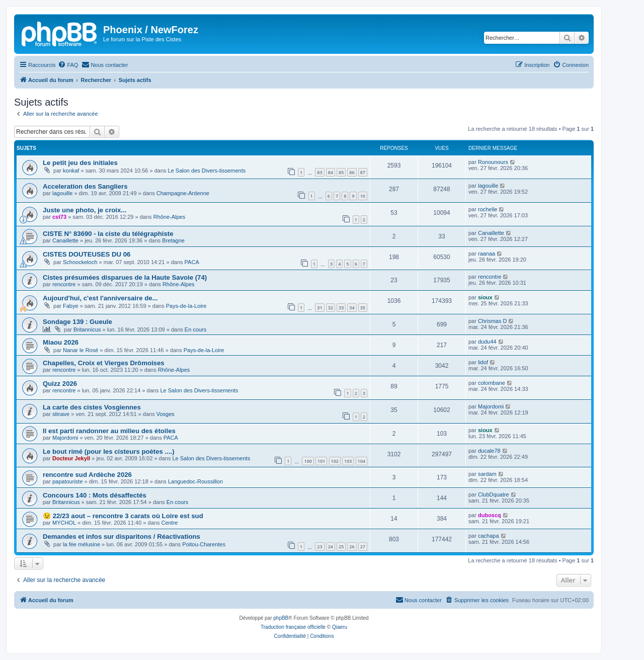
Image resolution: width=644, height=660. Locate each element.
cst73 (59, 217)
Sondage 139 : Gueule (77, 322)
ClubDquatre (494, 494)
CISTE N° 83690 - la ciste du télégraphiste (108, 234)
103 (348, 461)
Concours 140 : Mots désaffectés (95, 495)
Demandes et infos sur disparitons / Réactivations (122, 537)
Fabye (71, 306)
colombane (492, 383)
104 (361, 461)
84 (331, 172)
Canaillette (65, 240)
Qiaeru (340, 627)
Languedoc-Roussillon (195, 481)
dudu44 (487, 342)
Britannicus (87, 329)
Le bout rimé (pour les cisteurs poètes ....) (109, 451)
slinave (61, 414)
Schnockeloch (80, 262)
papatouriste (68, 481)
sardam (487, 474)
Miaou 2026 (61, 342)
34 (352, 308)
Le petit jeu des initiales (80, 163)
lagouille (62, 193)
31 (319, 308)
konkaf (71, 171)
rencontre (64, 284)
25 (341, 547)
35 (363, 308)
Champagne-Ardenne (183, 193)
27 (363, 547)
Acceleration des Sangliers (85, 186)
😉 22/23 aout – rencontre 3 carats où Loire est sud (123, 516)
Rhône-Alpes (170, 217)
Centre (169, 523)
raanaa (487, 254)
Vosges (166, 414)
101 (321, 461)
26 (352, 547)
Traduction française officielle (293, 627)
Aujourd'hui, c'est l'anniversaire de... (100, 298)
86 (352, 172)
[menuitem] (68, 65)
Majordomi (491, 406)
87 (363, 172)
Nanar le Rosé (80, 350)
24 (331, 547)
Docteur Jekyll (71, 458)
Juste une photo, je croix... (85, 210)
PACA (192, 262)
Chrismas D (492, 321)
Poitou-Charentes (204, 544)
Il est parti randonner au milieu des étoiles (109, 431)
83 (319, 172)
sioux (485, 297)
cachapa (489, 536)
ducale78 (489, 451)
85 (341, 172)
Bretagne (173, 240)
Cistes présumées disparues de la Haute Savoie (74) (125, 277)
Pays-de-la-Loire (186, 306)
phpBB (281, 618)
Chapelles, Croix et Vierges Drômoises (104, 363)
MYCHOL (64, 523)
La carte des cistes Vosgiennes (92, 407)
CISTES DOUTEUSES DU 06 (87, 254)
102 (335, 461)
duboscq (490, 515)
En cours (195, 329)
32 (331, 308)
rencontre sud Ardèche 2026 (87, 475)
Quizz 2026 (60, 384)
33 (341, 308)
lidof (483, 362)
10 (363, 196)
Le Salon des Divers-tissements (207, 171)
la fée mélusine (82, 544)
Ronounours (493, 162)
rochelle (488, 209)
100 (308, 461)
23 (319, 547)
